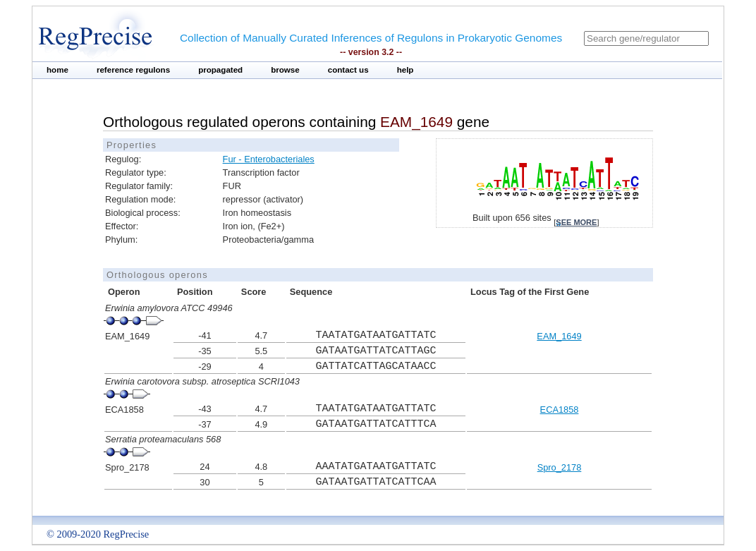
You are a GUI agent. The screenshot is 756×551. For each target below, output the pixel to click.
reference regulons (133, 70)
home (57, 70)
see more (576, 222)
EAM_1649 (559, 336)
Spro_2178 (560, 467)
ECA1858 (560, 410)
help (406, 70)
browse (285, 70)
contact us (348, 70)
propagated (220, 70)
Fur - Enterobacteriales (269, 159)
